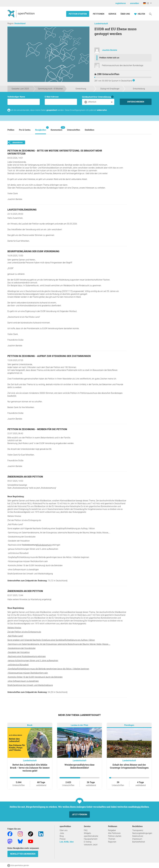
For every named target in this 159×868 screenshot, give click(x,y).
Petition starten (78, 14)
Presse (63, 839)
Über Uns (125, 14)
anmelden (135, 3)
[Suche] (150, 14)
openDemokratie (91, 836)
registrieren (121, 3)
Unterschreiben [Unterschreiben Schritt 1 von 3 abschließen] (136, 102)
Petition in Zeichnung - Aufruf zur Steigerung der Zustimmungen (49, 356)
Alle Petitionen (114, 833)
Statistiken (89, 130)
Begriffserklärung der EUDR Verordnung (33, 251)
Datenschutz (138, 836)
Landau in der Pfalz (79, 725)
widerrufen (102, 110)
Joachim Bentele (110, 50)
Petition (11, 130)
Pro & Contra (25, 130)
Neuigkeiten (41, 129)
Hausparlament (91, 839)
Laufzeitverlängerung (22, 210)
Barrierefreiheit (139, 842)
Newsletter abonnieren (23, 854)
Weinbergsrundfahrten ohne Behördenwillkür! (79, 766)
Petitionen (99, 14)
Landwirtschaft (101, 24)
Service (112, 14)
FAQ (86, 830)
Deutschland (20, 23)
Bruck (30, 725)
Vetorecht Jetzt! (91, 845)
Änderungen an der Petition (25, 477)
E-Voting (88, 842)
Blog (62, 836)
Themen (112, 839)
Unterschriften (74, 130)
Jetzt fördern (79, 815)
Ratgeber (112, 830)
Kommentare (57, 129)
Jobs (62, 833)
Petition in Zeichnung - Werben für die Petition (37, 429)
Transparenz (138, 830)
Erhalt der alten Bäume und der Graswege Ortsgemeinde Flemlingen (129, 766)
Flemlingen (129, 725)
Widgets (87, 833)
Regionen (112, 842)
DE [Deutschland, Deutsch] (146, 3)
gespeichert (52, 110)
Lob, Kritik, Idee (67, 842)
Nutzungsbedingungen (142, 833)
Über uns (64, 830)
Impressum (137, 839)
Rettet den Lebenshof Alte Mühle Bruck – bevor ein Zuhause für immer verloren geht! (30, 768)
